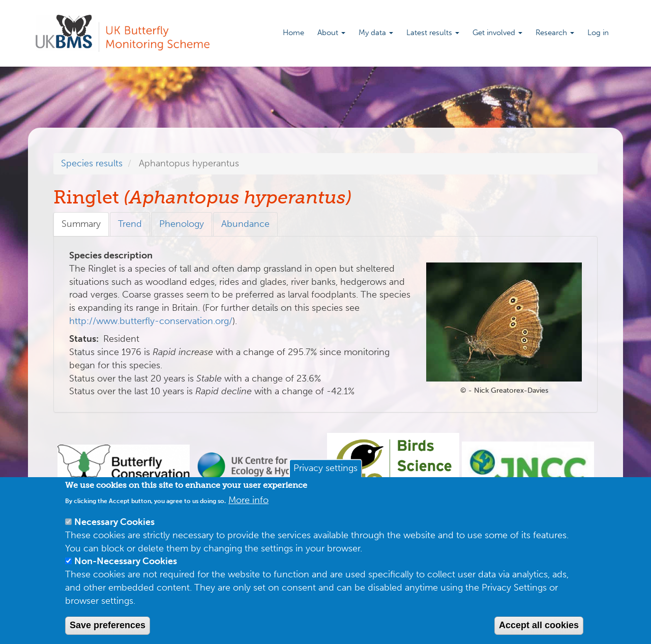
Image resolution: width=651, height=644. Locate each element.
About (331, 33)
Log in (598, 33)
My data (376, 33)
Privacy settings (325, 469)
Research (555, 33)
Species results (92, 163)
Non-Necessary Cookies (126, 561)
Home (293, 33)
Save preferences (108, 625)
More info (248, 500)
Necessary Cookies (114, 522)
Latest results (433, 33)
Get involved (497, 33)
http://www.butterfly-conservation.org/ (151, 321)
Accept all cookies (539, 625)
